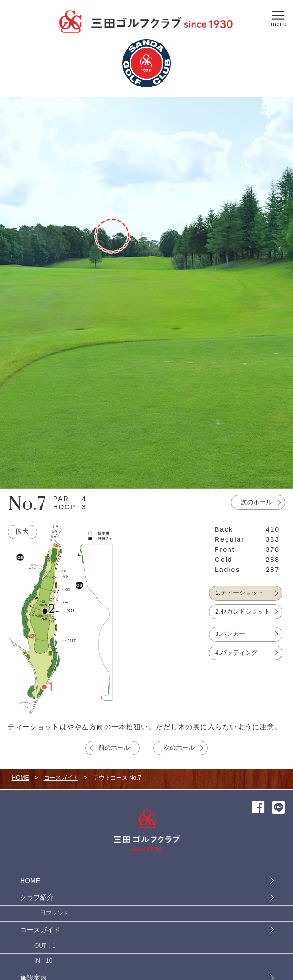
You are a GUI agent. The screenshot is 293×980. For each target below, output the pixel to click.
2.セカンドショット (243, 611)
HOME (21, 778)
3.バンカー (230, 634)
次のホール (256, 502)
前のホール (114, 748)
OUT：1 (45, 946)
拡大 (22, 532)
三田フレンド (52, 913)
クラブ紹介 (37, 897)
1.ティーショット (239, 593)
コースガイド (61, 778)
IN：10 (43, 961)
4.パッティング (236, 652)
